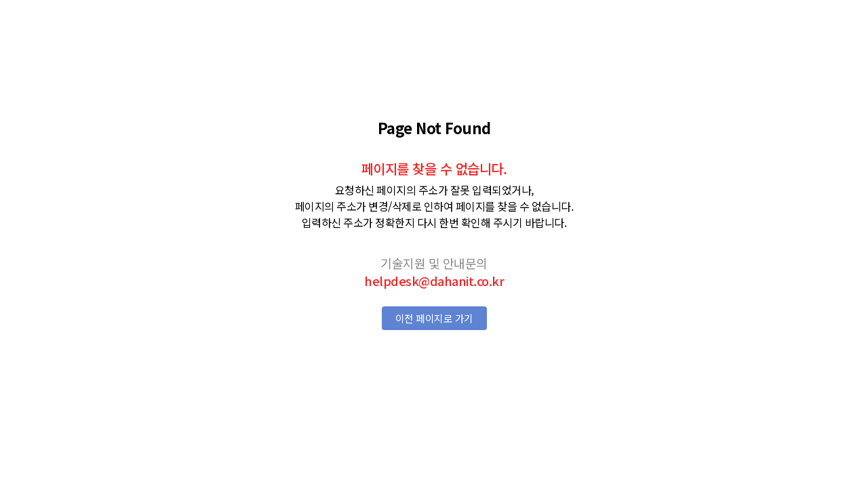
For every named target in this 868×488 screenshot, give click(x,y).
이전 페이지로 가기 (434, 318)
